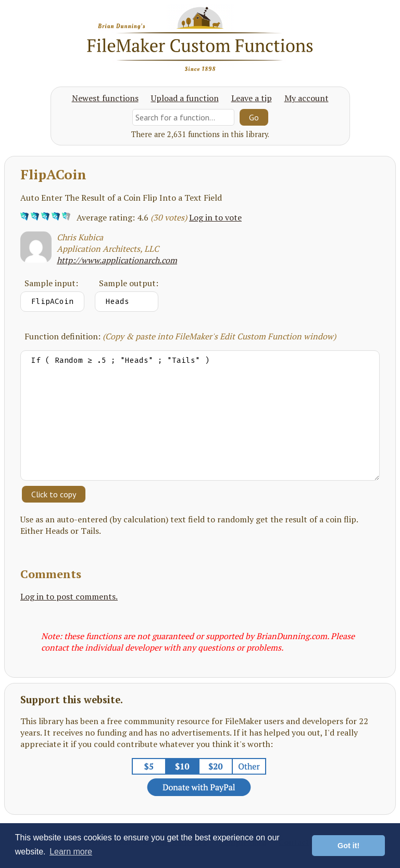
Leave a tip (252, 98)
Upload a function (185, 98)
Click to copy (54, 494)
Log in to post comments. (69, 596)
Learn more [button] (71, 852)
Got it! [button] (348, 846)
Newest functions (105, 98)
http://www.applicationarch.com (117, 260)
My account (307, 98)
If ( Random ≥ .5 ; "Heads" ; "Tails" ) (200, 415)
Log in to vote (215, 217)
